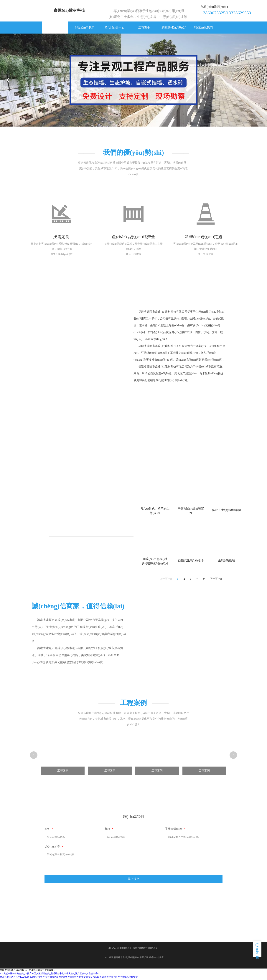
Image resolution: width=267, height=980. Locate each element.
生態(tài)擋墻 (63, 544)
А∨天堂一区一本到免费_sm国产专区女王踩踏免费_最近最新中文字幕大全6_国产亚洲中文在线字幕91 (50, 975)
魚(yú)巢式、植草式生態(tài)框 (75, 495)
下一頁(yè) (216, 580)
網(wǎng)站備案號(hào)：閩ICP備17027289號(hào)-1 (134, 950)
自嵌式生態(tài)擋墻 (68, 556)
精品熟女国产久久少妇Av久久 (15, 978)
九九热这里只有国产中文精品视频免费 (119, 978)
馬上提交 (133, 880)
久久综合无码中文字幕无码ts (44, 978)
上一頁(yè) (166, 580)
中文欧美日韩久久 (90, 978)
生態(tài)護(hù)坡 (66, 531)
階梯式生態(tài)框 (66, 519)
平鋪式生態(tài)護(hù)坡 (70, 507)
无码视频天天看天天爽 (70, 978)
